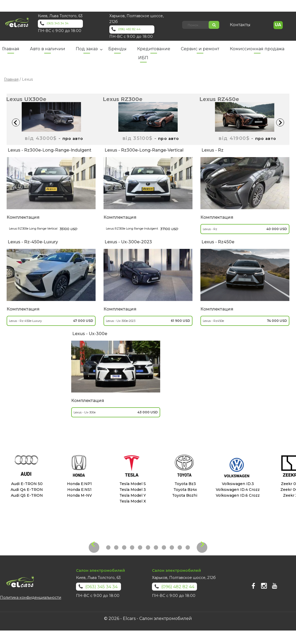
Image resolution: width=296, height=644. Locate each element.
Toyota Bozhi (184, 495)
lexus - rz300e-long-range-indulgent (49, 150)
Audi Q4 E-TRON (26, 490)
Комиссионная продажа (257, 49)
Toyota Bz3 (184, 484)
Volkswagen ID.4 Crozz (237, 490)
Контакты (243, 25)
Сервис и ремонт (200, 49)
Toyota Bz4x (184, 490)
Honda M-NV (79, 495)
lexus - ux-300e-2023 (128, 242)
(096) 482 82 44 (138, 30)
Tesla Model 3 (132, 490)
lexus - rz (212, 150)
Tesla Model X (132, 501)
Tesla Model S (132, 484)
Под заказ (87, 49)
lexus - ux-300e (89, 334)
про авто (73, 138)
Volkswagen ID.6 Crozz (237, 495)
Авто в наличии (48, 49)
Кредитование (154, 49)
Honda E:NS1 (79, 490)
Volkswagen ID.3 (237, 484)
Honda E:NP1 (79, 484)
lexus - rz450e (217, 242)
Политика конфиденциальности (31, 597)
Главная (11, 49)
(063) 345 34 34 (66, 24)
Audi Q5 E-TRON (26, 495)
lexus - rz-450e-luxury (32, 242)
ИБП (143, 58)
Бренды (117, 49)
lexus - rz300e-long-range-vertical (143, 150)
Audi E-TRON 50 (26, 484)
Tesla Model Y (132, 495)
